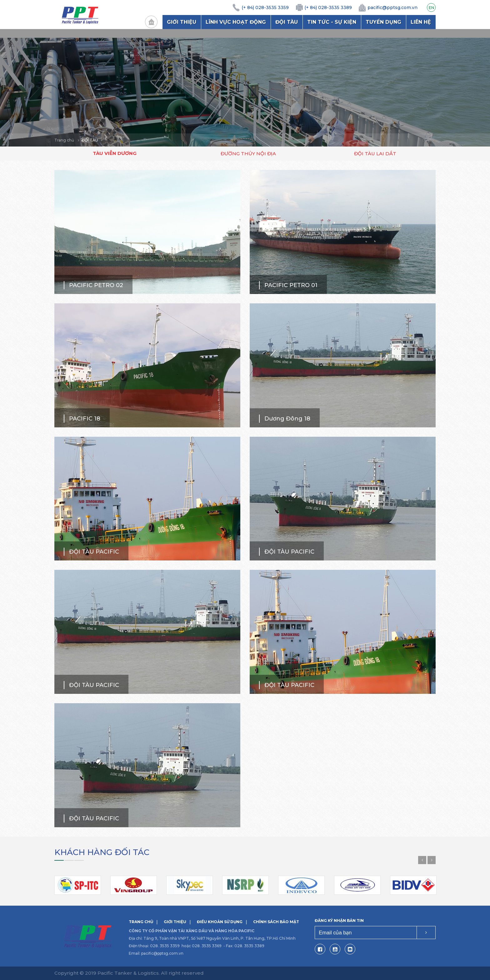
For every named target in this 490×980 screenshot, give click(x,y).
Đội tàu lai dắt (375, 154)
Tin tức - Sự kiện (332, 22)
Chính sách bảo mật (276, 922)
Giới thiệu (182, 22)
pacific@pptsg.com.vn (162, 953)
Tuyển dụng (383, 22)
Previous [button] (422, 860)
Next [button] (432, 860)
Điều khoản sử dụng (220, 922)
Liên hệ (421, 22)
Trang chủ (151, 22)
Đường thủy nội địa (248, 154)
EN (431, 8)
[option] (245, 88)
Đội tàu (287, 22)
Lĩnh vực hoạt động (236, 22)
